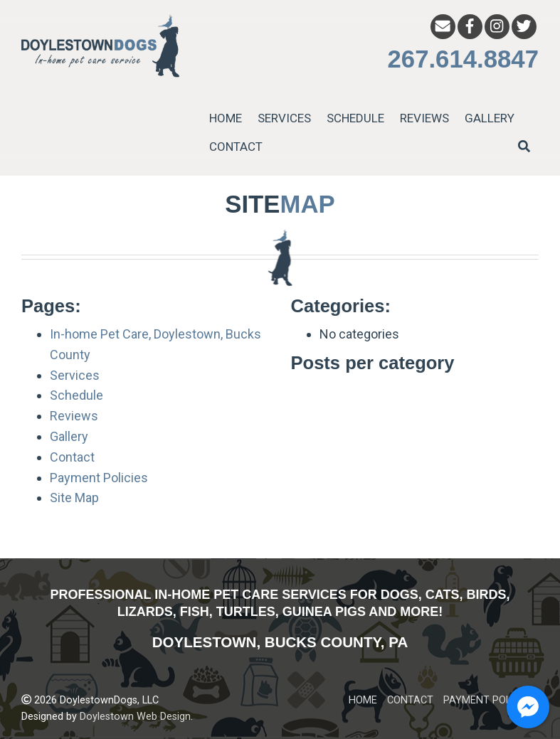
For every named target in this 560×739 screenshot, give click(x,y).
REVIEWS (424, 118)
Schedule (76, 395)
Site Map (74, 498)
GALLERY (490, 118)
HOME (226, 118)
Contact (72, 457)
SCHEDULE (355, 118)
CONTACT (236, 147)
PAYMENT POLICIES (489, 700)
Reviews (74, 416)
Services (75, 375)
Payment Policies (99, 478)
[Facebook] (470, 27)
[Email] (443, 27)
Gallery (69, 436)
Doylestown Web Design (135, 717)
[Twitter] (524, 27)
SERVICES (284, 118)
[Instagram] (497, 27)
